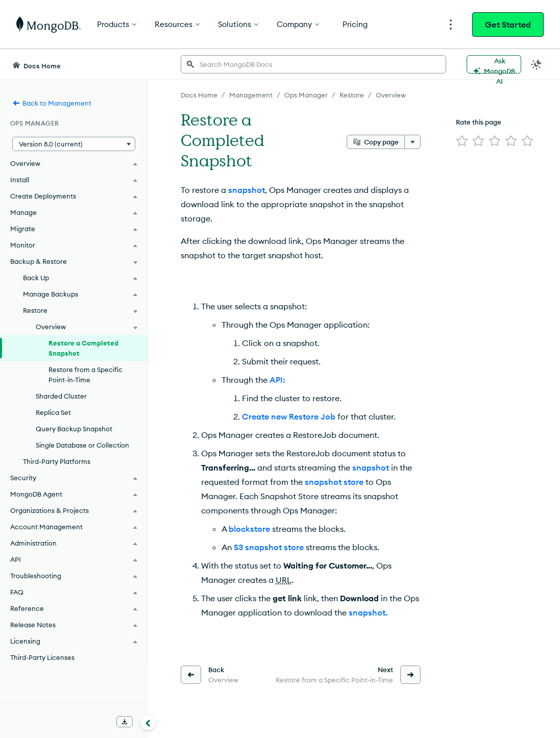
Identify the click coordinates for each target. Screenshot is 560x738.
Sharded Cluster (61, 396)
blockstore (249, 529)
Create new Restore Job (289, 416)
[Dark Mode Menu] (537, 64)
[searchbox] (313, 64)
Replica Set (53, 412)
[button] (74, 144)
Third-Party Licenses (42, 657)
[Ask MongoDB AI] (494, 64)
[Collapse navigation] (148, 722)
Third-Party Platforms (57, 461)
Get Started (508, 24)
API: (277, 380)
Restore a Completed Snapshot (83, 348)
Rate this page (479, 122)
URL (284, 580)
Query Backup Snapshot (74, 429)
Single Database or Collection (82, 445)
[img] (462, 141)
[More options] (412, 142)
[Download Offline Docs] (125, 722)
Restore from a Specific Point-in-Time (86, 375)
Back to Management (52, 103)
